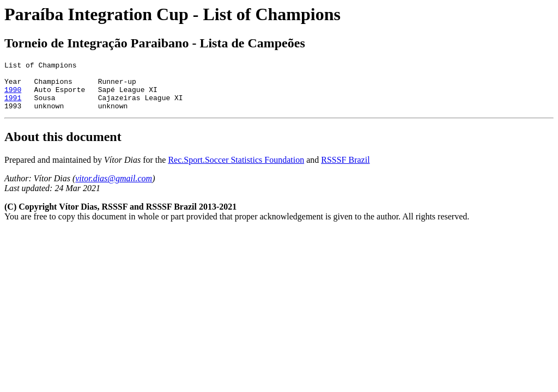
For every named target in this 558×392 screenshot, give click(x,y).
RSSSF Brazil (345, 170)
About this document (63, 146)
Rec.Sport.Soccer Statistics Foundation (236, 170)
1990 (13, 96)
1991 (13, 106)
